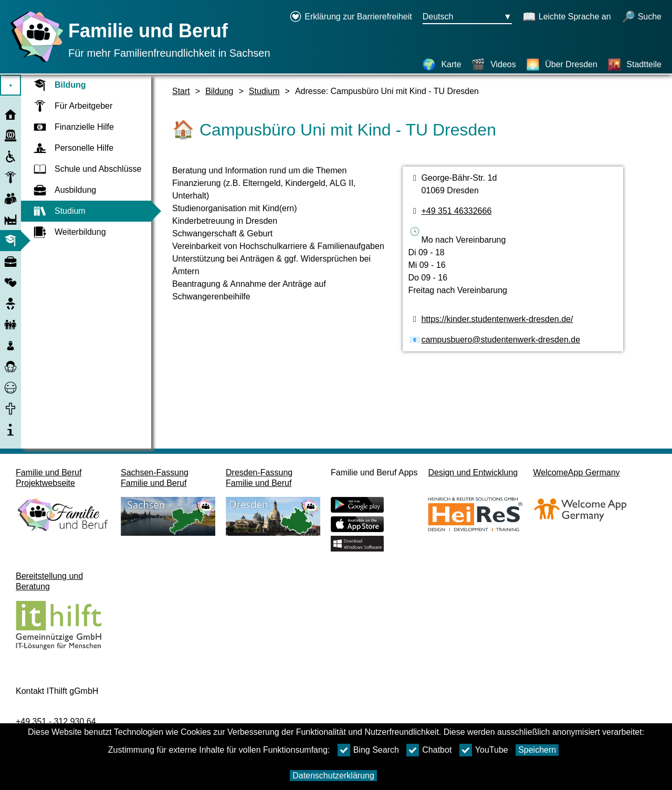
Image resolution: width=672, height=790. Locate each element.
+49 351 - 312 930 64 (56, 721)
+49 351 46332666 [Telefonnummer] (456, 211)
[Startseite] (34, 62)
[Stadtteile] (634, 65)
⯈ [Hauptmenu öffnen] (11, 85)
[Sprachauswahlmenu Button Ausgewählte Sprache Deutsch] (467, 17)
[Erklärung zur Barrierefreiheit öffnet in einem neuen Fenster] (351, 17)
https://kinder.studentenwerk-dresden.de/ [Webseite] (497, 319)
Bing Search (368, 750)
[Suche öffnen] (642, 17)
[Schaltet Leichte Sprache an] (567, 17)
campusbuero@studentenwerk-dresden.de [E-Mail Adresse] (501, 340)
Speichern (537, 750)
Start (181, 91)
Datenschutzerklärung (333, 776)
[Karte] (442, 65)
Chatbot (429, 750)
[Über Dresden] (562, 65)
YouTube (484, 750)
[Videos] (494, 65)
